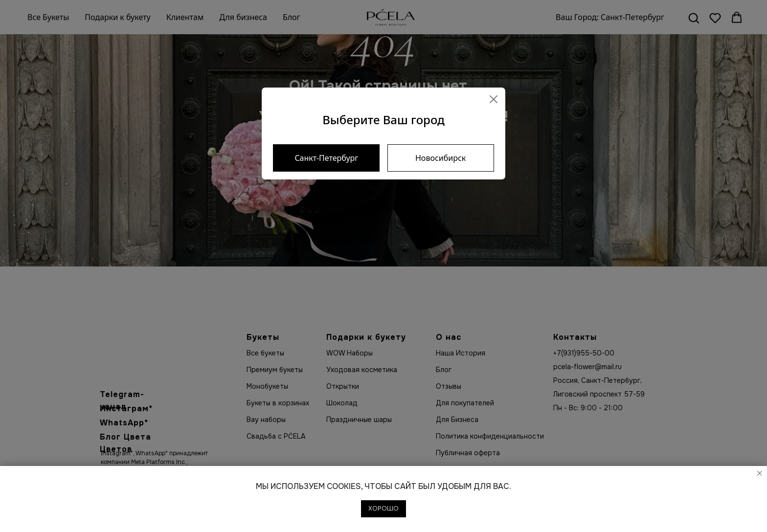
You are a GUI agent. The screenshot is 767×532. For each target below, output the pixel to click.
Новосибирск (440, 158)
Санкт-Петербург (326, 158)
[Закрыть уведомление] (760, 473)
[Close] (494, 99)
